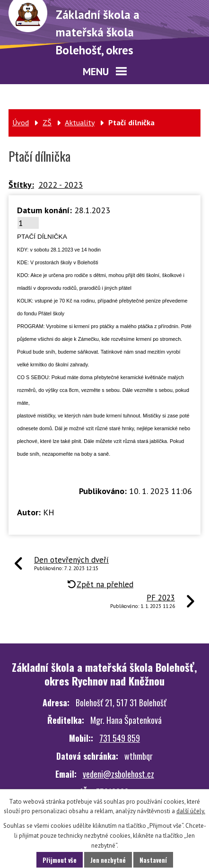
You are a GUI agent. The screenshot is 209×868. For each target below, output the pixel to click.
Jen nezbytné (108, 860)
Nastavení (153, 860)
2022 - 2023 (61, 185)
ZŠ (47, 122)
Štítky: (21, 185)
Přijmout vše (60, 860)
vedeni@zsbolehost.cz (118, 774)
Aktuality (80, 122)
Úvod (21, 122)
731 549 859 (120, 738)
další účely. (191, 811)
